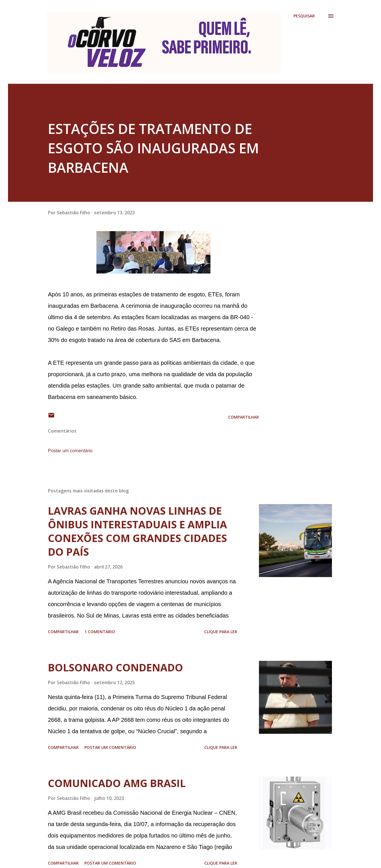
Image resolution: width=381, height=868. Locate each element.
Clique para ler (221, 632)
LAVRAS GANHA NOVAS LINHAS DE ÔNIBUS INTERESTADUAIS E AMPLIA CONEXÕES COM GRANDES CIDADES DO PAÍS (137, 531)
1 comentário (100, 632)
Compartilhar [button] (244, 417)
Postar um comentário (70, 451)
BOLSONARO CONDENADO (115, 668)
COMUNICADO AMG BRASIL (117, 783)
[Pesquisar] (304, 16)
